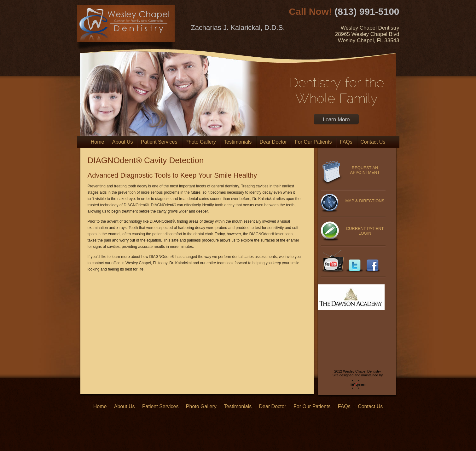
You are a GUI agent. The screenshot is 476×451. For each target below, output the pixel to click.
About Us (123, 142)
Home (98, 142)
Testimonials (238, 142)
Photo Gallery (201, 142)
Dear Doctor (273, 142)
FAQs (346, 142)
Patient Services (159, 142)
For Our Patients (313, 142)
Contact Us (373, 142)
